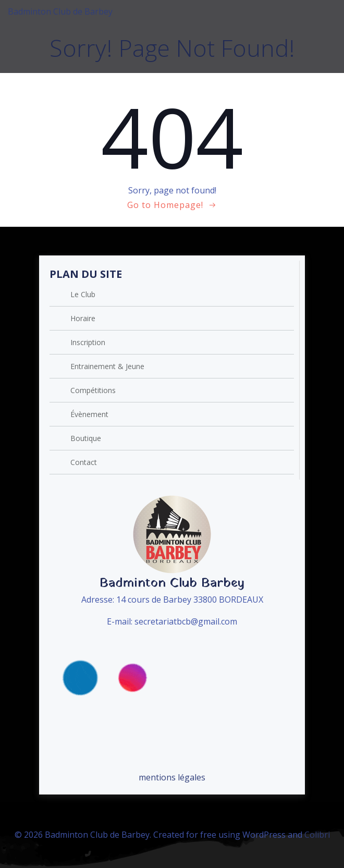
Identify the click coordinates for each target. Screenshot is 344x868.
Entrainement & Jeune (107, 366)
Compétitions (93, 390)
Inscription (88, 342)
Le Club (83, 294)
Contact (84, 462)
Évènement (89, 414)
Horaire (83, 318)
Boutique (86, 438)
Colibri (317, 835)
